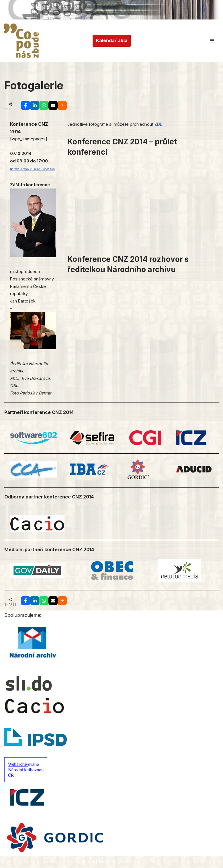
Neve (89, 862)
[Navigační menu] (212, 41)
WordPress (128, 862)
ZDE (158, 124)
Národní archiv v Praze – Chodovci (32, 169)
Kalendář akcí (112, 40)
